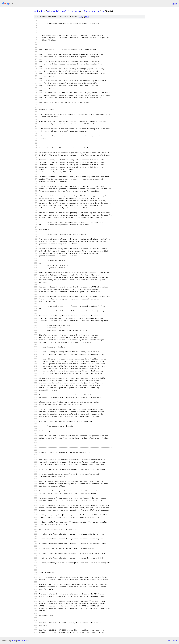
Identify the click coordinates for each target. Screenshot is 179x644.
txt (169, 640)
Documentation (92, 11)
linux (43, 11)
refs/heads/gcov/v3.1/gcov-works (63, 11)
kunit (36, 11)
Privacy (20, 641)
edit (87, 17)
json (175, 640)
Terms (26, 641)
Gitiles (14, 641)
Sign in (174, 4)
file (80, 17)
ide (103, 11)
